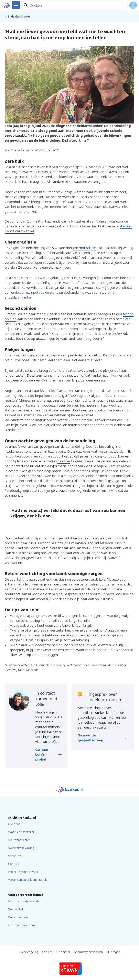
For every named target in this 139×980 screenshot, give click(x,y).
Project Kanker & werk (23, 872)
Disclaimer (63, 952)
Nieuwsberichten (19, 840)
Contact (14, 864)
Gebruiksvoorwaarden (88, 952)
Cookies (47, 952)
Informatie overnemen (23, 925)
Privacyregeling (28, 952)
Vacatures (15, 856)
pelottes (64, 461)
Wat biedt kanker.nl (21, 832)
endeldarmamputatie (28, 293)
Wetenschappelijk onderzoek (27, 880)
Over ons (14, 824)
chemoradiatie (84, 248)
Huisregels (114, 952)
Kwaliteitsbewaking (21, 848)
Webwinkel (15, 909)
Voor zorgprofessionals (24, 901)
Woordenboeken (19, 917)
